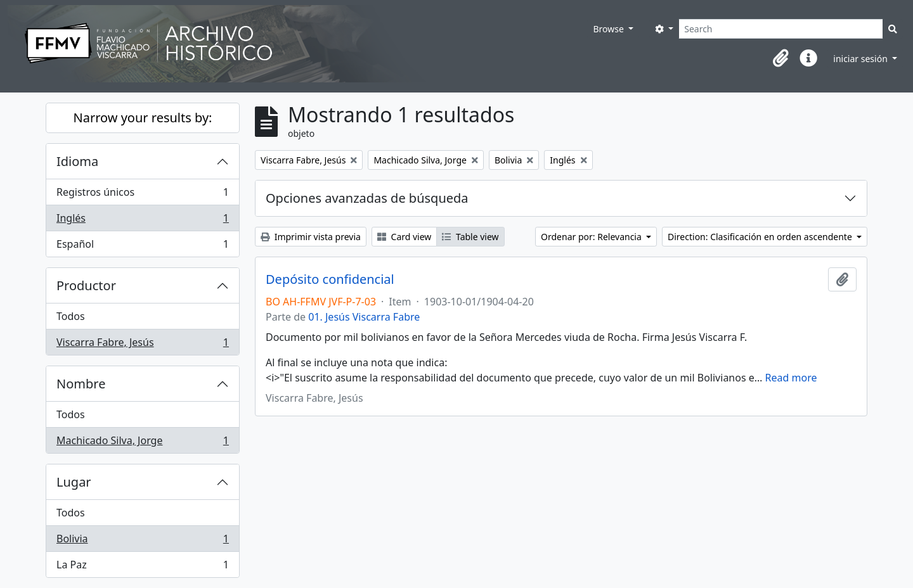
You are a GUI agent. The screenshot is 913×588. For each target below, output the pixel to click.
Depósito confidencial (330, 279)
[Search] (781, 29)
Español (142, 246)
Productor (86, 285)
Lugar (74, 482)
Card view (404, 237)
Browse (609, 29)
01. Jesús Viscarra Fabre (364, 317)
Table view (470, 237)
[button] (780, 58)
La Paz (142, 567)
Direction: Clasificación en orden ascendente (761, 237)
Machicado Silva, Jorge (142, 443)
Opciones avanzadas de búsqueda (367, 198)
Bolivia (142, 541)
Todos (71, 316)
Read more (791, 378)
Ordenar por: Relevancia (592, 237)
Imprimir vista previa (311, 237)
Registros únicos (142, 195)
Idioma (77, 161)
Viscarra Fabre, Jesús (142, 345)
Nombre (81, 384)
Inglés (142, 221)
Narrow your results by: (143, 118)
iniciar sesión (861, 59)
